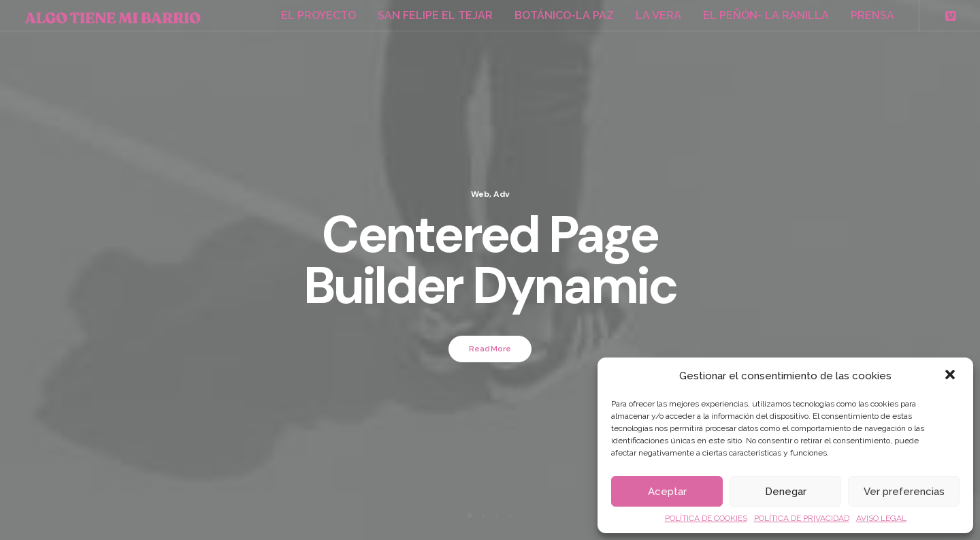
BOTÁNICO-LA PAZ (564, 15)
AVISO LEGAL (881, 518)
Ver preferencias (904, 492)
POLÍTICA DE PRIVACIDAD (802, 518)
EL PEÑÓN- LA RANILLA (766, 15)
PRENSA (872, 15)
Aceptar (667, 492)
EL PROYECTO (318, 15)
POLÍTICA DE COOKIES (706, 518)
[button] (951, 376)
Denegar (786, 492)
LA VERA (658, 15)
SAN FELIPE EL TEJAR (435, 15)
